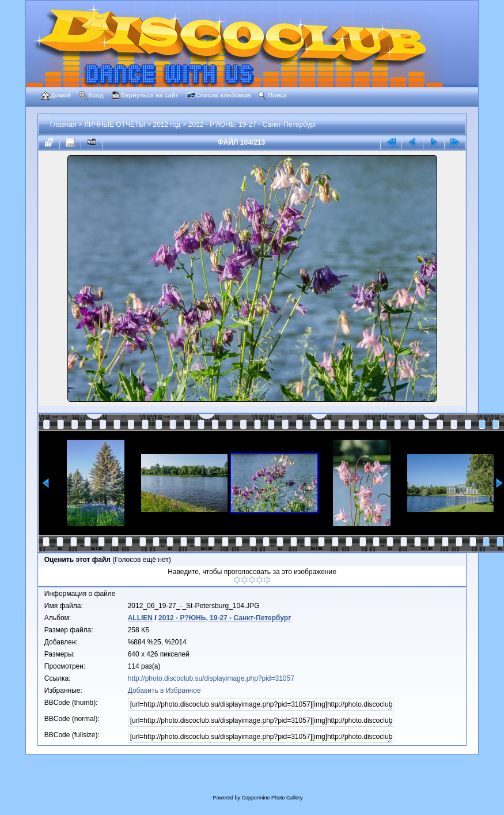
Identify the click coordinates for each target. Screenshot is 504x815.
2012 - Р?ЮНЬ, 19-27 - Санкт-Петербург (253, 124)
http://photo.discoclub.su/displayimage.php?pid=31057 (211, 678)
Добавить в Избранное (164, 691)
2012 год (167, 124)
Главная (63, 124)
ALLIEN (140, 618)
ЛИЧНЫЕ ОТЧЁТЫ (115, 124)
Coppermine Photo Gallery (272, 798)
